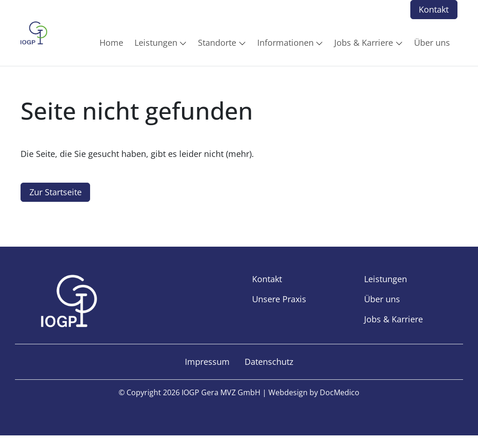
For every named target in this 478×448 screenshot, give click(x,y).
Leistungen (386, 279)
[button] (113, 43)
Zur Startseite (56, 192)
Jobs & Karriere (394, 319)
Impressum (207, 362)
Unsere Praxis (279, 299)
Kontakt (434, 9)
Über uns (382, 299)
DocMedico (340, 392)
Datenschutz (269, 362)
